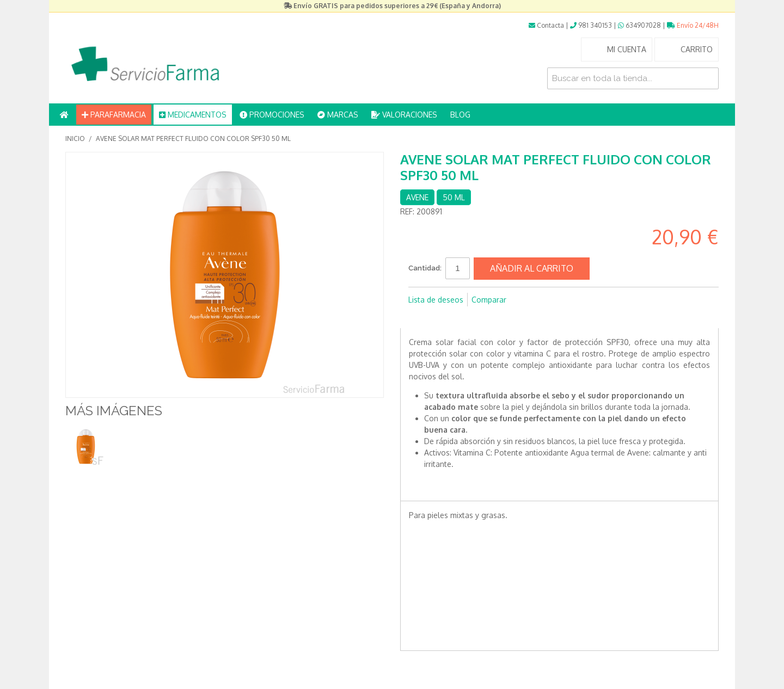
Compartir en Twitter (441, 317)
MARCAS (338, 115)
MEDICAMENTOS (193, 115)
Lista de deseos (436, 300)
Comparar (489, 300)
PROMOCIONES (272, 115)
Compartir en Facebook (419, 317)
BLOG (460, 115)
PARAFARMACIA (114, 115)
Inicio (75, 139)
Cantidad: (425, 268)
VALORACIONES (404, 115)
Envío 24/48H (693, 25)
